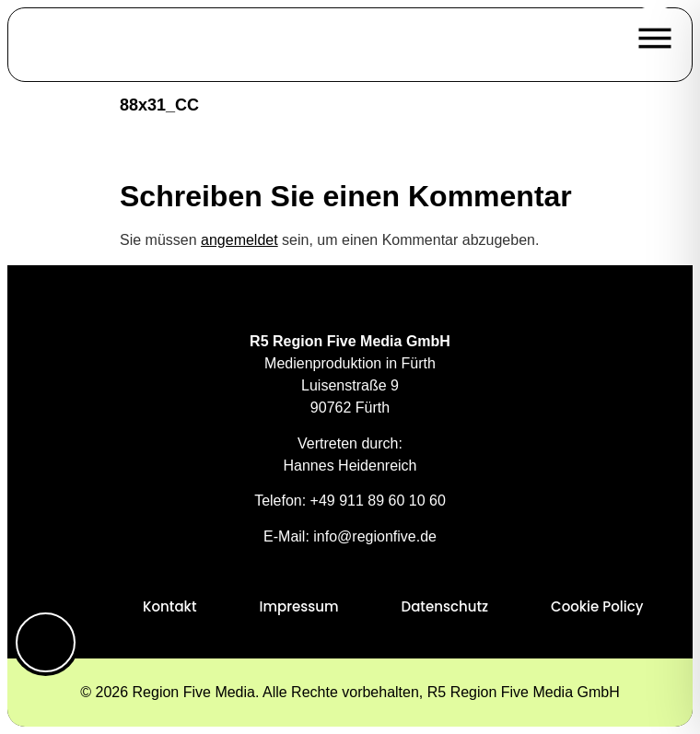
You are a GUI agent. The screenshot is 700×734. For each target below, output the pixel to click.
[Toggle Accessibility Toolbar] (46, 642)
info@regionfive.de (375, 536)
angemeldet (239, 240)
